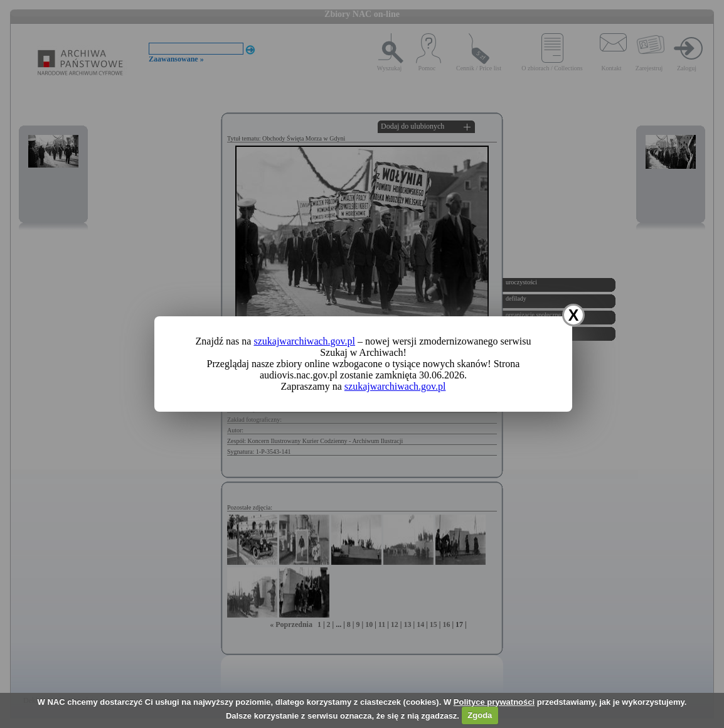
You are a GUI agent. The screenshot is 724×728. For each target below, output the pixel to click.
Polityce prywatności (494, 702)
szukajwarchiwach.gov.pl (304, 341)
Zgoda (480, 715)
